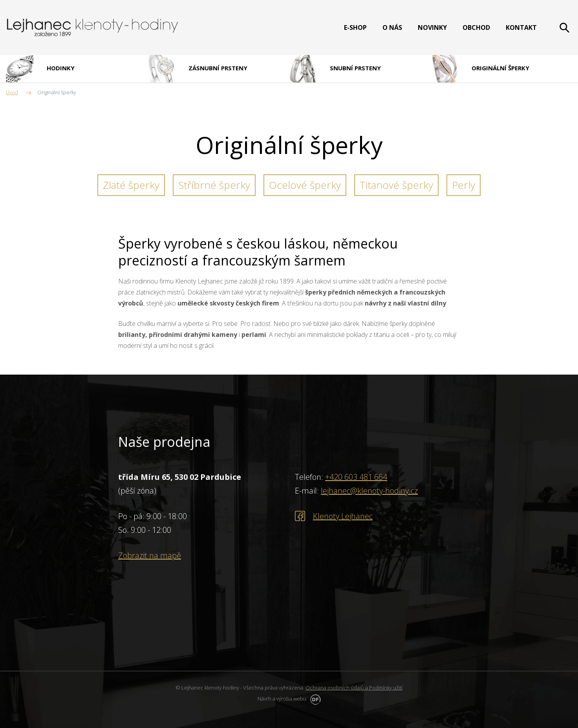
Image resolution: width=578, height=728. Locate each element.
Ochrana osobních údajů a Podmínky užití (354, 688)
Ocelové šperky (305, 185)
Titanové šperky (396, 185)
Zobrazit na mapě (150, 555)
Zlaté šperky (131, 185)
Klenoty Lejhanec (343, 516)
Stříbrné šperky (214, 185)
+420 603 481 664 (356, 477)
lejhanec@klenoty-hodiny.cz (369, 491)
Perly (464, 185)
